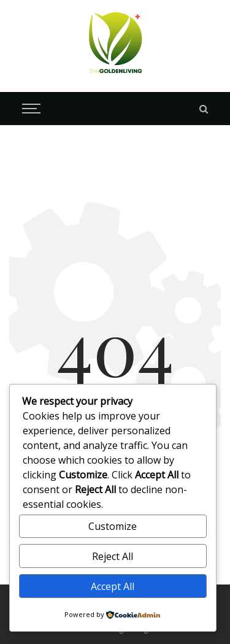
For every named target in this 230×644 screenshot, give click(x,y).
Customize (113, 526)
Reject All (113, 556)
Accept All (113, 586)
